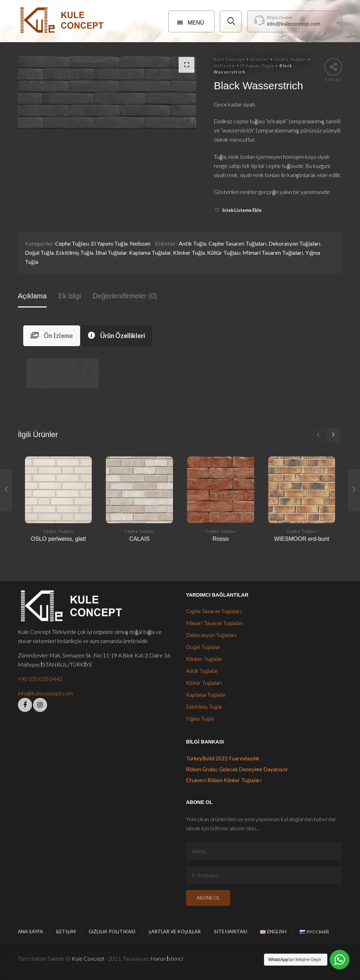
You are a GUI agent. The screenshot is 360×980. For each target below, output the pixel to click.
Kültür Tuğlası (224, 252)
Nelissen (140, 243)
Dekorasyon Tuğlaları (294, 243)
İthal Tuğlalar (111, 252)
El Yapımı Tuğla (109, 243)
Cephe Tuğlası (72, 243)
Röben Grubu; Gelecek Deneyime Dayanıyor (237, 769)
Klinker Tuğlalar (204, 659)
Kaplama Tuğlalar (150, 252)
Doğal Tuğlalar (203, 647)
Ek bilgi (70, 296)
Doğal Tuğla (39, 252)
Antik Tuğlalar (202, 671)
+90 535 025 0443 (40, 679)
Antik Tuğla (192, 243)
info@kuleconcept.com (46, 693)
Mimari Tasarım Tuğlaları (273, 252)
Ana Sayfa (30, 932)
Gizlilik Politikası (112, 932)
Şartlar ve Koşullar (175, 932)
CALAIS (140, 539)
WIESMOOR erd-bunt (302, 539)
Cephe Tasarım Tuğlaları (237, 243)
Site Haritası (230, 932)
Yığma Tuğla (200, 719)
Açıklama (32, 296)
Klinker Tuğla (189, 252)
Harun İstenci (167, 958)
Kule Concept (88, 958)
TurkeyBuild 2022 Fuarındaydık (223, 758)
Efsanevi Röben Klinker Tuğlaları (224, 780)
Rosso (220, 539)
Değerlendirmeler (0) (125, 296)
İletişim (66, 932)
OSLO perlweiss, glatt (59, 539)
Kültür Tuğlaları (204, 683)
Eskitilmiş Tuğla (75, 252)
